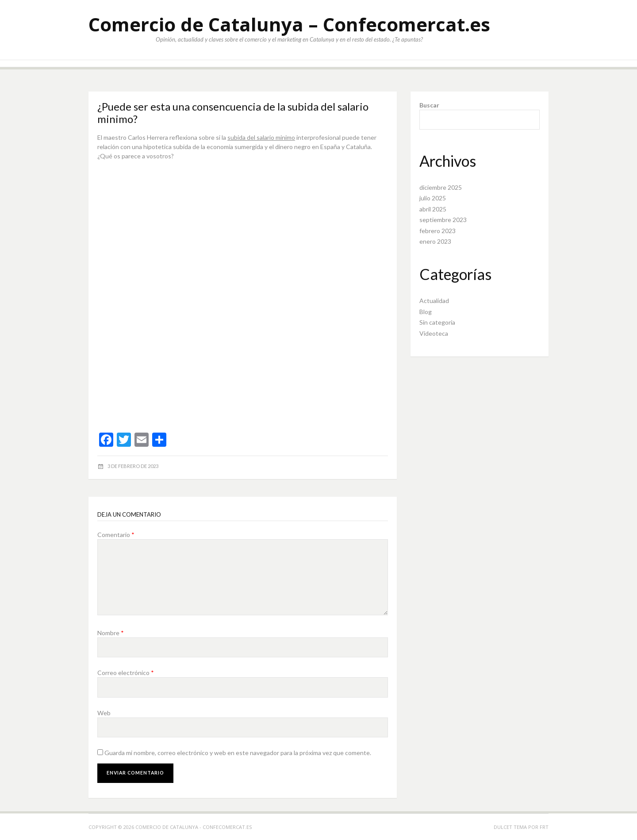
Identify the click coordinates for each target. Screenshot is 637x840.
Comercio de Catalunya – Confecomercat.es (289, 24)
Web (104, 713)
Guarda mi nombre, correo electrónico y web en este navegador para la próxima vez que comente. (238, 753)
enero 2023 (435, 241)
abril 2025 (433, 209)
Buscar (429, 105)
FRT (544, 827)
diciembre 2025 (441, 187)
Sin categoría (437, 322)
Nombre (111, 633)
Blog (426, 312)
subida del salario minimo (261, 137)
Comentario (116, 535)
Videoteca (434, 333)
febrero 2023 (437, 231)
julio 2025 (433, 198)
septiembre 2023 (443, 220)
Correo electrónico (126, 673)
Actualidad (434, 301)
